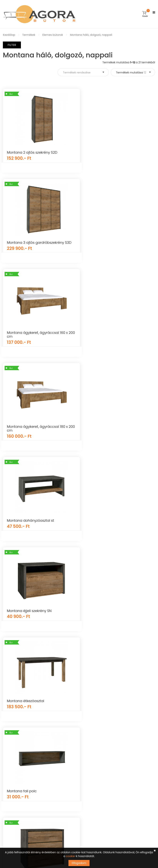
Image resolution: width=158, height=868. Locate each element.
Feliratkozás (143, 804)
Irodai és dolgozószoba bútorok (103, 737)
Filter (12, 45)
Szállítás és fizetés (15, 788)
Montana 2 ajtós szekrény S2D (32, 152)
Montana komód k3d (104, 607)
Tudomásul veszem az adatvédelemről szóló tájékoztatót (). (117, 812)
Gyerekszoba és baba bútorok (102, 670)
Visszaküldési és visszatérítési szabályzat (30, 795)
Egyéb (86, 683)
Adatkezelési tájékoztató (19, 802)
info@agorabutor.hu (106, 775)
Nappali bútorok (93, 710)
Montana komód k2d (24, 607)
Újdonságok (90, 690)
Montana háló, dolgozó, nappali (91, 35)
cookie (70, 856)
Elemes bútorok (53, 35)
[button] (145, 14)
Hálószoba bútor (93, 717)
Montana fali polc (101, 427)
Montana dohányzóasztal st (30, 336)
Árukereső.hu (39, 723)
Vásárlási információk (17, 782)
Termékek (29, 35)
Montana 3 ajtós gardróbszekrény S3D (118, 152)
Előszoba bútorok (93, 743)
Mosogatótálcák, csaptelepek (102, 703)
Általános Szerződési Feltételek (23, 775)
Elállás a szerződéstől (17, 815)
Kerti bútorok (90, 676)
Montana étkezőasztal (26, 427)
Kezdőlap (9, 35)
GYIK (6, 768)
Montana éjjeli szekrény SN (108, 336)
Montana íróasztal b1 (103, 517)
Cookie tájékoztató (15, 809)
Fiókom (8, 762)
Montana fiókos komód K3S (30, 517)
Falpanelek (89, 697)
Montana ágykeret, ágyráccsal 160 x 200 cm (37, 244)
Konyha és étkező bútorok (99, 730)
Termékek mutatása (131, 73)
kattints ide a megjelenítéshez (101, 814)
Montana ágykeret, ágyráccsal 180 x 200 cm (116, 244)
